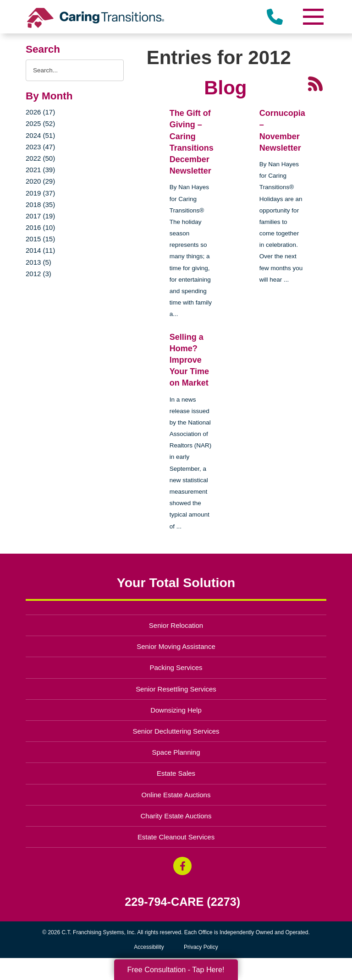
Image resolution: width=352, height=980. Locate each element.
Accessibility (149, 947)
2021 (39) (40, 170)
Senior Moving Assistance (176, 646)
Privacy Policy (201, 947)
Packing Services (176, 667)
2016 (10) (40, 227)
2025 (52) (40, 123)
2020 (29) (40, 181)
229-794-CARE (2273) (182, 902)
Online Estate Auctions (176, 795)
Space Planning (176, 752)
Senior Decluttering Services (176, 731)
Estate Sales (176, 773)
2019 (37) (40, 193)
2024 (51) (40, 135)
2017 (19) (40, 216)
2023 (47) (40, 147)
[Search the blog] (75, 70)
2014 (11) (40, 250)
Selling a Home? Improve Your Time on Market (189, 360)
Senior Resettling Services (176, 689)
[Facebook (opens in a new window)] (182, 866)
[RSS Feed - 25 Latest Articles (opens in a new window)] (315, 83)
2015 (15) (40, 239)
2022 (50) (40, 158)
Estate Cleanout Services (176, 837)
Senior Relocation (176, 625)
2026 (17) (40, 112)
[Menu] (313, 17)
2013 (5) (38, 262)
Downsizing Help (176, 710)
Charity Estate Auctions (176, 816)
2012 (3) (38, 274)
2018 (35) (40, 204)
